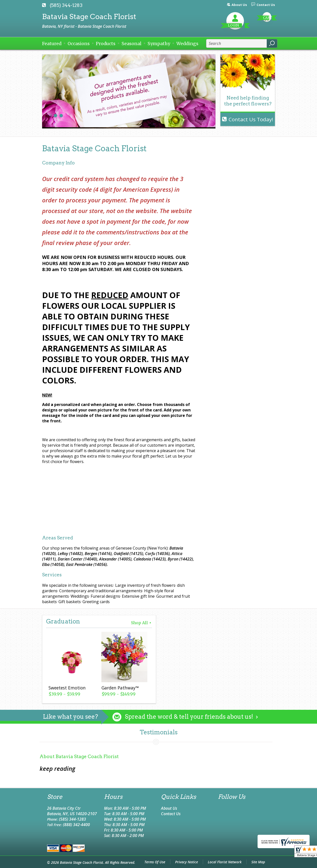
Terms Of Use (155, 862)
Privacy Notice (186, 862)
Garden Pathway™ (120, 688)
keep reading (57, 768)
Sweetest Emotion (67, 688)
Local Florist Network (225, 862)
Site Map (258, 862)
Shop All (142, 623)
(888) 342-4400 (76, 825)
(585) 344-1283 (66, 5)
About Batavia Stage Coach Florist (79, 757)
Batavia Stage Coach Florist (89, 16)
